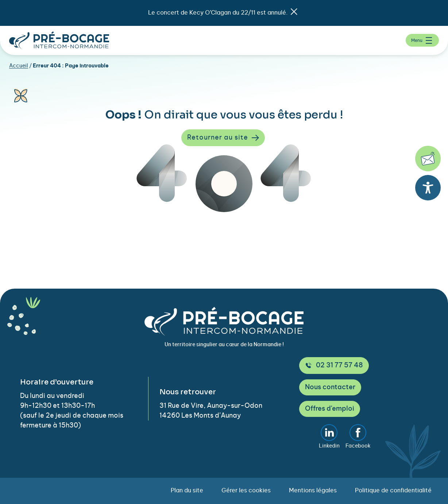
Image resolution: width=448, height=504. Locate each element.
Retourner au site (223, 138)
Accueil (19, 66)
